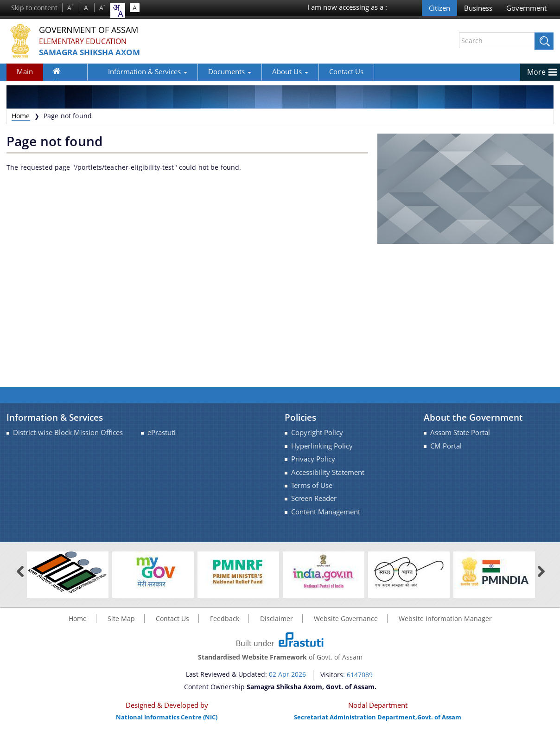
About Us (265, 71)
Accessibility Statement (328, 472)
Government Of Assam (100, 30)
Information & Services (122, 71)
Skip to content (34, 8)
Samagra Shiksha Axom (99, 53)
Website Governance (346, 618)
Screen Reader (314, 498)
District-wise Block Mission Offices (68, 433)
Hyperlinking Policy (322, 446)
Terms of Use (312, 485)
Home (62, 73)
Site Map (121, 618)
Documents (204, 71)
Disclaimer (277, 618)
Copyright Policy (317, 433)
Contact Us (321, 71)
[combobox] (118, 11)
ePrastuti (162, 433)
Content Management (326, 512)
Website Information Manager (445, 618)
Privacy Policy (313, 459)
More (536, 72)
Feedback (225, 618)
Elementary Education (88, 41)
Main (25, 71)
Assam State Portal (460, 433)
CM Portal (446, 446)
